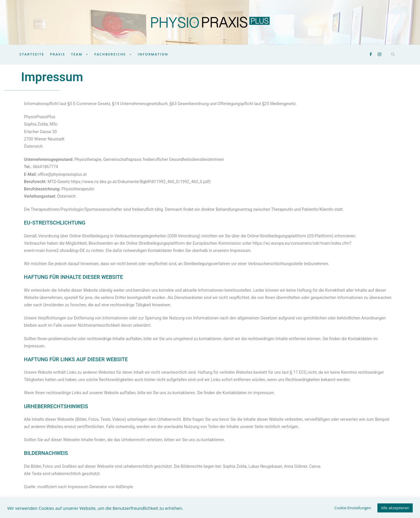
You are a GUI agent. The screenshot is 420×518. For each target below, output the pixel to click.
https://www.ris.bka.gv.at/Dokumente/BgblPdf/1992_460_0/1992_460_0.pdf (140, 182)
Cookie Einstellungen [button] (353, 508)
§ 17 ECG (298, 372)
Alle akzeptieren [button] (395, 508)
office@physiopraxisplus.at (62, 174)
